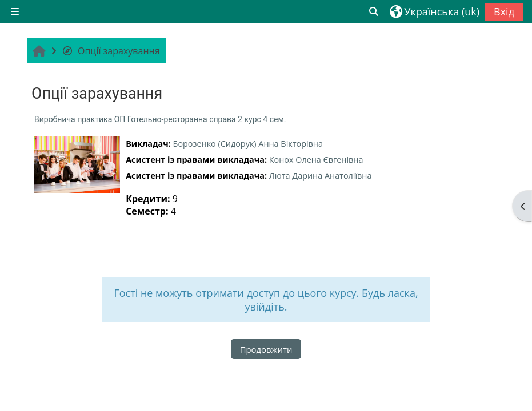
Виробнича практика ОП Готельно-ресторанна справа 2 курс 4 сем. (160, 119)
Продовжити (266, 349)
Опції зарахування (111, 51)
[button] (374, 11)
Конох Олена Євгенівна (316, 160)
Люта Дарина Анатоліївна (321, 176)
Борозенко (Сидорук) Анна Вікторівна (248, 144)
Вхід (504, 11)
